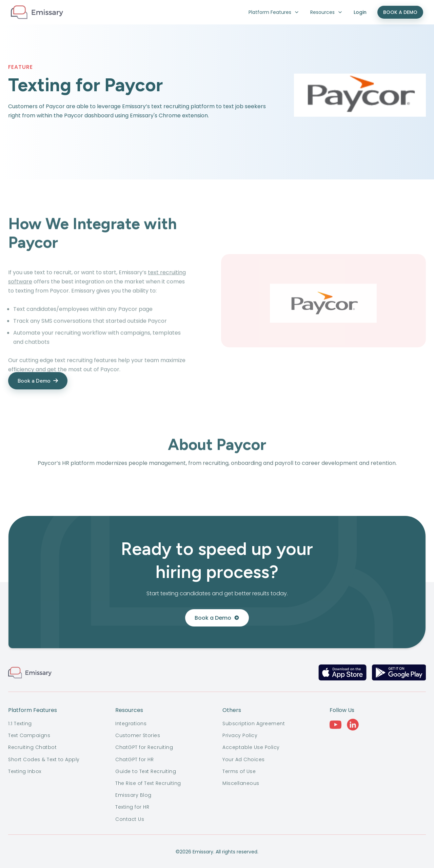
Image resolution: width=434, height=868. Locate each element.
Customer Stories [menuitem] (138, 735)
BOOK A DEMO (400, 12)
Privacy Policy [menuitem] (240, 735)
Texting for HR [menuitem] (132, 807)
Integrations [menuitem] (131, 724)
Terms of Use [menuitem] (239, 771)
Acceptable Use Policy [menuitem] (251, 747)
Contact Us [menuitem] (130, 819)
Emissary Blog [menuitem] (133, 795)
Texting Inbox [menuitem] (25, 771)
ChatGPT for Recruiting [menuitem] (144, 747)
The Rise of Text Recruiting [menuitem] (148, 783)
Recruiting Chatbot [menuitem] (32, 747)
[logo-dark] (37, 12)
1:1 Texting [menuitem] (20, 724)
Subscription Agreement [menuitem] (254, 724)
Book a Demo (217, 618)
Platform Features (274, 12)
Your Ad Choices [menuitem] (244, 759)
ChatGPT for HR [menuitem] (134, 759)
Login (360, 12)
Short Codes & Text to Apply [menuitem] (44, 759)
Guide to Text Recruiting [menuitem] (146, 771)
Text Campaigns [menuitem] (29, 735)
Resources (327, 12)
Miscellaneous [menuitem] (241, 783)
